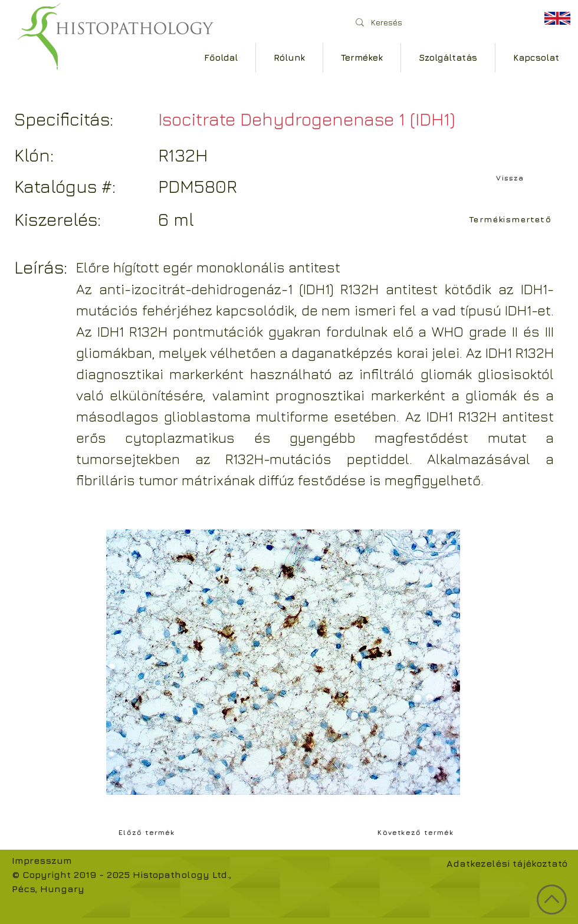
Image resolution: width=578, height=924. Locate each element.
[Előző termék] (148, 832)
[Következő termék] (417, 832)
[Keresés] (436, 22)
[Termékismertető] (511, 219)
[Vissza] (511, 177)
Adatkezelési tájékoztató (507, 863)
